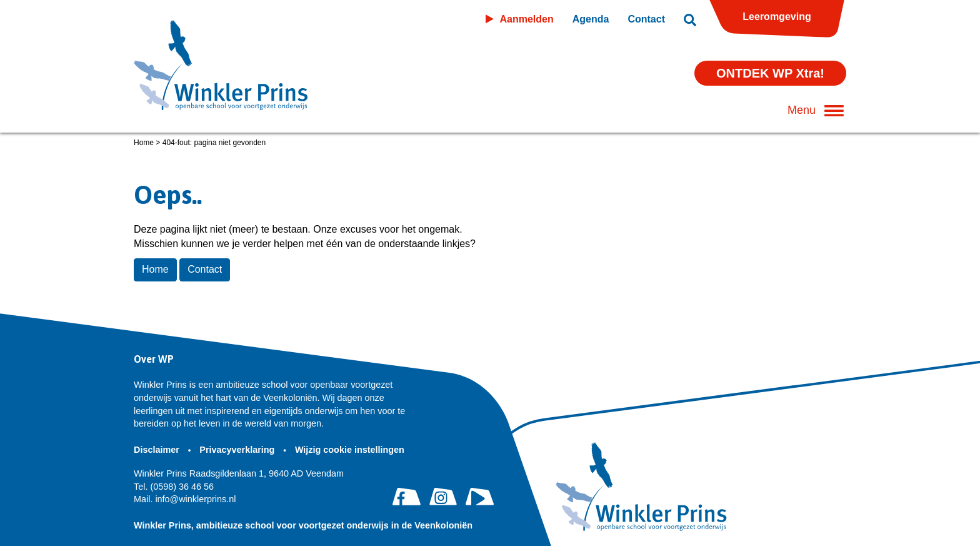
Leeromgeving (777, 17)
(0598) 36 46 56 (174, 487)
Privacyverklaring (238, 450)
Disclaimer (158, 450)
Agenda (591, 19)
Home (144, 143)
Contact (646, 19)
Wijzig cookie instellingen (351, 450)
